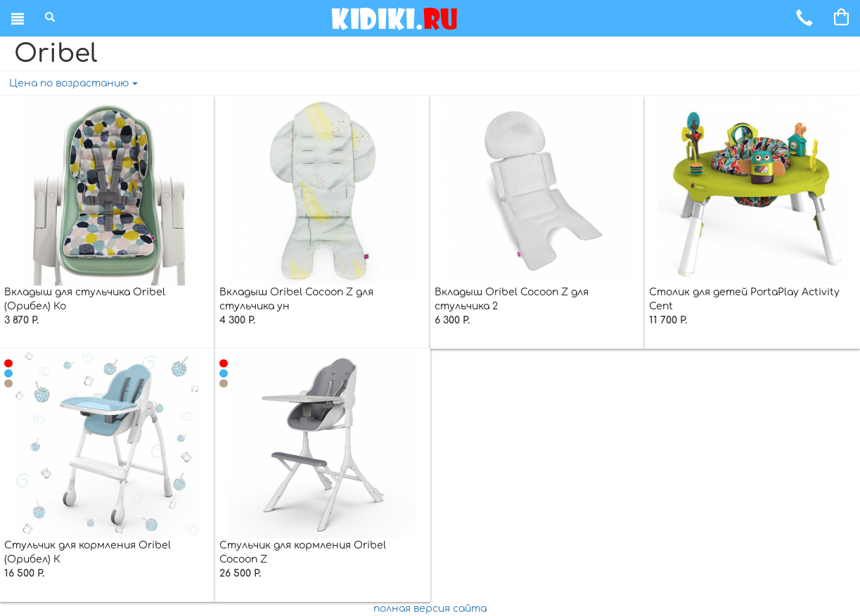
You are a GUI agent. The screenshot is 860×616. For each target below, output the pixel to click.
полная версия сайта (430, 609)
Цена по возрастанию (73, 83)
